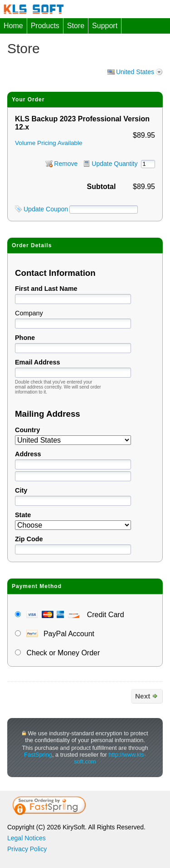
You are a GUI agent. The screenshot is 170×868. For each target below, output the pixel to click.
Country (27, 430)
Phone (25, 338)
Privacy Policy (27, 849)
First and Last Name (46, 289)
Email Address (37, 362)
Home (13, 26)
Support (105, 26)
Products (45, 26)
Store (76, 26)
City (21, 490)
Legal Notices (27, 838)
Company (29, 313)
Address (28, 454)
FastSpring (38, 755)
